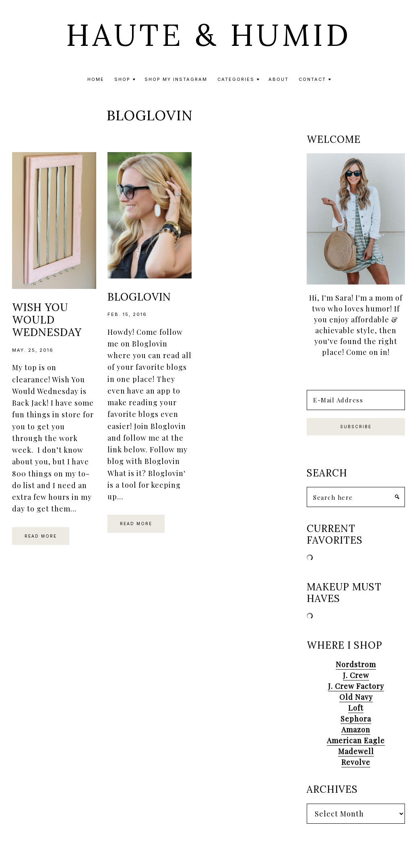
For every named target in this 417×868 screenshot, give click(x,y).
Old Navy (356, 697)
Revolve (356, 762)
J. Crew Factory (356, 686)
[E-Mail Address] (356, 400)
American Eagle (356, 740)
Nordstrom (356, 664)
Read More (41, 536)
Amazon (356, 730)
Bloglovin (139, 297)
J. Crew (356, 675)
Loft (356, 708)
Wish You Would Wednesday (47, 320)
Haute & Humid (209, 35)
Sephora (356, 719)
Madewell (356, 751)
